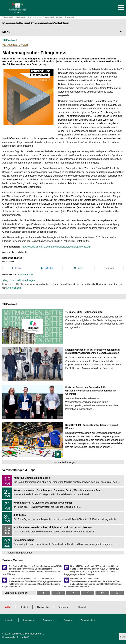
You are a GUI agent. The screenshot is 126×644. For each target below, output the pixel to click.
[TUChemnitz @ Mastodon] (102, 593)
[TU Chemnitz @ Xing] (88, 593)
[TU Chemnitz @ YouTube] (117, 593)
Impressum (28, 620)
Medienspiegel (14, 288)
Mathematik (27, 275)
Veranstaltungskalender (20, 553)
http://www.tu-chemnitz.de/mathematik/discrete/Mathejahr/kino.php (56, 247)
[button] (117, 8)
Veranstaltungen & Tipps (19, 470)
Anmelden (9, 620)
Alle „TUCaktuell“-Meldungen (19, 280)
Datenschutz (49, 620)
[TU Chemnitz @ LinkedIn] (73, 593)
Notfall (8, 607)
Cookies (68, 620)
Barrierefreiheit (88, 620)
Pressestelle (9, 637)
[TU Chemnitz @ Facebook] (44, 593)
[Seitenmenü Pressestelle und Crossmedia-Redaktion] (63, 32)
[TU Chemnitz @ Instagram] (58, 593)
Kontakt (24, 607)
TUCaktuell (10, 40)
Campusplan (43, 607)
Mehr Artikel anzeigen (65, 462)
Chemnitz (82, 607)
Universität (63, 607)
